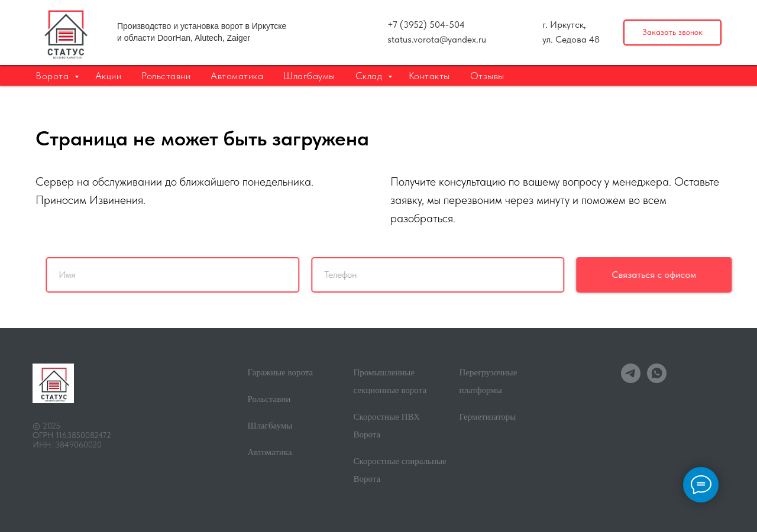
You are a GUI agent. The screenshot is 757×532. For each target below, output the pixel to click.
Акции (109, 76)
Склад (370, 76)
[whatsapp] (657, 380)
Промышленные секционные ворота (390, 381)
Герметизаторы (488, 417)
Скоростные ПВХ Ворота (387, 426)
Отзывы (487, 76)
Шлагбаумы (309, 76)
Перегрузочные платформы (489, 381)
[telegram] (631, 380)
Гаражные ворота (281, 372)
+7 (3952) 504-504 (426, 25)
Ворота (54, 76)
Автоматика (237, 76)
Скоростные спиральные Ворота (400, 470)
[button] (672, 33)
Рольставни (166, 76)
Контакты (429, 76)
